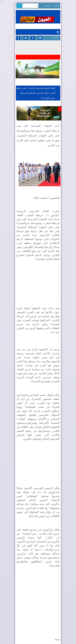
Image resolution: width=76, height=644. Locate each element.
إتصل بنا (56, 6)
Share (57, 640)
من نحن (47, 6)
